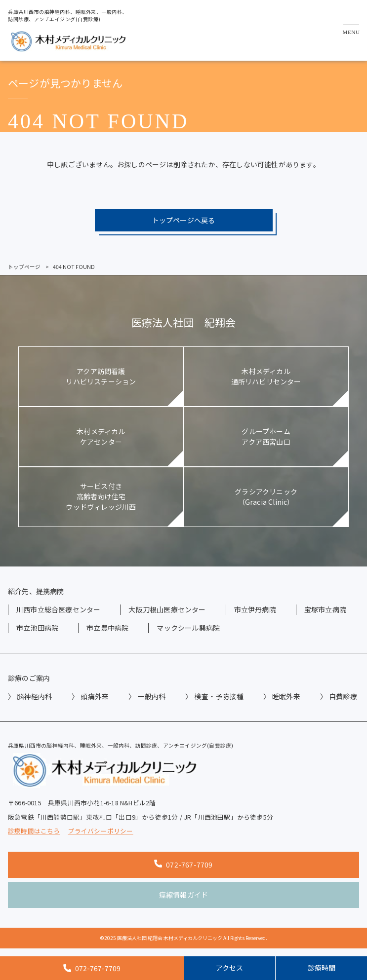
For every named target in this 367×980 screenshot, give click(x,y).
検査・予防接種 (219, 696)
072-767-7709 (183, 865)
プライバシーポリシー (101, 831)
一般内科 (151, 696)
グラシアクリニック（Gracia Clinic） (266, 497)
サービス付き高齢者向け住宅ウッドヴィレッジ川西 (101, 496)
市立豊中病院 (107, 628)
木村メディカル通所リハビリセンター (266, 376)
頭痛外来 (95, 696)
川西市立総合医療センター (58, 609)
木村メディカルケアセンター (101, 436)
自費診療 (343, 696)
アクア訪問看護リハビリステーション (101, 376)
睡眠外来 (286, 696)
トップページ (24, 267)
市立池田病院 (37, 628)
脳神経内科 (34, 696)
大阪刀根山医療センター (167, 609)
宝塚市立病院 (325, 609)
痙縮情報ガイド (183, 895)
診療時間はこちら (34, 831)
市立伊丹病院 (255, 609)
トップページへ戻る (184, 220)
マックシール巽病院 (188, 628)
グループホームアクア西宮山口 (266, 436)
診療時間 (322, 968)
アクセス (229, 968)
